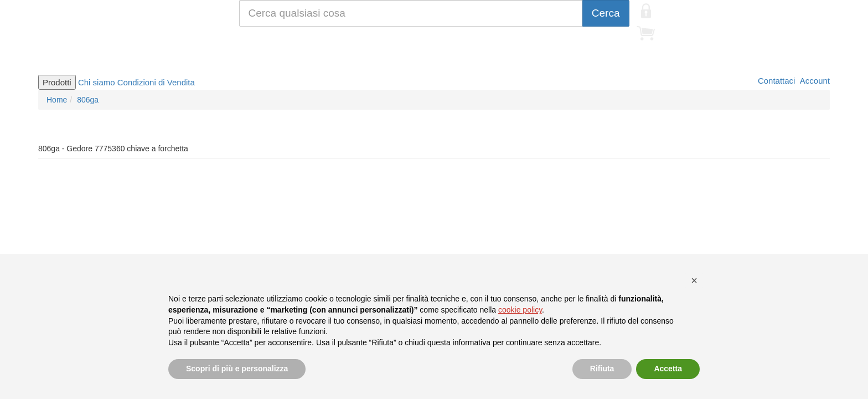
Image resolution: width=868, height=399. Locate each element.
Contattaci (776, 81)
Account (814, 81)
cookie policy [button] (520, 310)
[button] (694, 280)
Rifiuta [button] (602, 369)
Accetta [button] (668, 369)
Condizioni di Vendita (156, 82)
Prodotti (57, 82)
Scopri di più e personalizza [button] (237, 369)
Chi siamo (97, 82)
